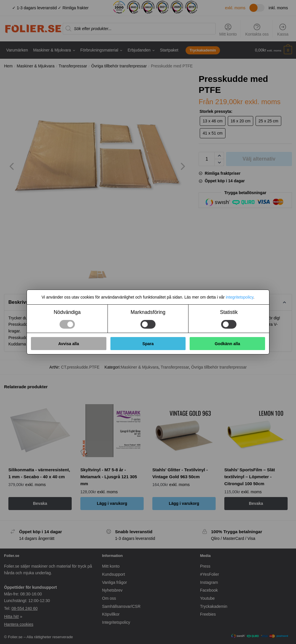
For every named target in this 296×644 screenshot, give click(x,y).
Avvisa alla (69, 344)
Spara (148, 344)
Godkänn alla (227, 344)
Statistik (229, 312)
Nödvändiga (67, 312)
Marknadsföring (148, 312)
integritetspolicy (239, 297)
